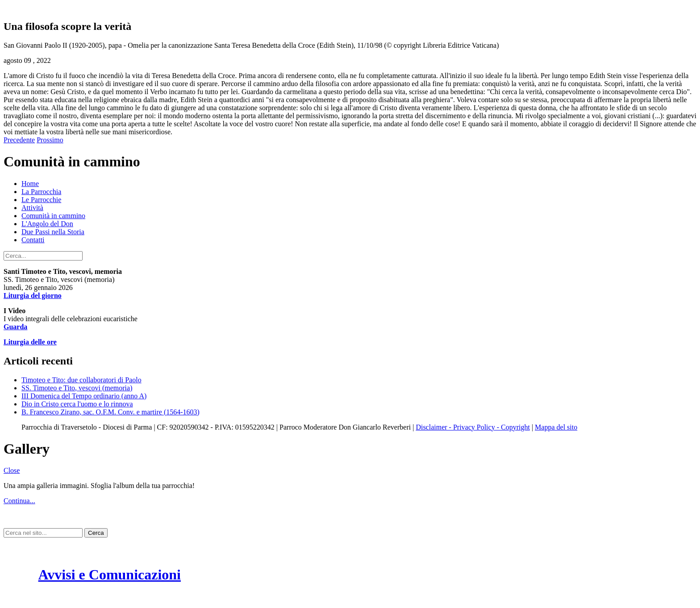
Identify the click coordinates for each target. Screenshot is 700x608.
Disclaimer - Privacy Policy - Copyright (473, 427)
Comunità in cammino (53, 216)
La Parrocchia (41, 192)
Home (30, 184)
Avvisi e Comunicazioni (110, 575)
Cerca (96, 533)
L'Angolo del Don (47, 224)
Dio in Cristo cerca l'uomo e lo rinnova (77, 404)
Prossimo (50, 140)
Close (12, 470)
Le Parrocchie (41, 200)
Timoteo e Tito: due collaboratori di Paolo (81, 380)
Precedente (19, 140)
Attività (32, 208)
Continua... (19, 501)
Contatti (33, 240)
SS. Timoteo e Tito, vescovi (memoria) (77, 388)
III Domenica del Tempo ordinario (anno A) (84, 396)
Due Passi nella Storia (53, 232)
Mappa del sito (556, 427)
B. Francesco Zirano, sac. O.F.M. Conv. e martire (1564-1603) (110, 412)
